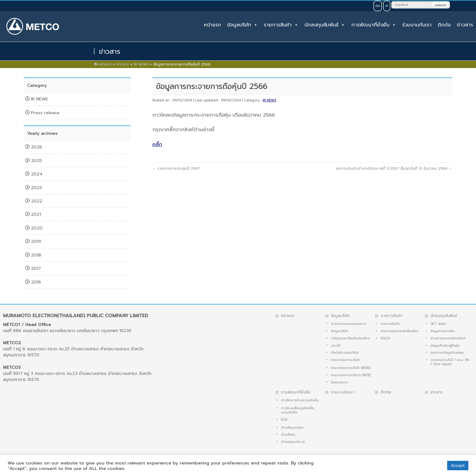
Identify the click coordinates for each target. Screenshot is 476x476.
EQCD (385, 338)
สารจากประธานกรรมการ (348, 324)
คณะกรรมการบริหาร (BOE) (351, 375)
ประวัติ (336, 346)
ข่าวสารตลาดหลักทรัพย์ (448, 338)
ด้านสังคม (288, 435)
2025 (37, 161)
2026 (37, 147)
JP (387, 6)
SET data (438, 324)
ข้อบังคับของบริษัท (345, 353)
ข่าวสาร (465, 25)
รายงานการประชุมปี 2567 (176, 168)
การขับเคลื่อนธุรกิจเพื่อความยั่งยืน (297, 410)
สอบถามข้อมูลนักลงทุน (447, 353)
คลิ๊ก (157, 144)
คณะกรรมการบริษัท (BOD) (350, 368)
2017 (37, 268)
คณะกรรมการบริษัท (345, 360)
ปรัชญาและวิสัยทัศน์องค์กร (350, 338)
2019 (37, 241)
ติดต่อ (444, 25)
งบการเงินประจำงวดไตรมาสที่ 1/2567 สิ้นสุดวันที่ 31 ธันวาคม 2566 (394, 168)
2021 (37, 214)
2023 (37, 188)
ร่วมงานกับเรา (417, 25)
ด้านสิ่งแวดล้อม (292, 428)
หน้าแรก (212, 25)
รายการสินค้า (278, 25)
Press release (45, 113)
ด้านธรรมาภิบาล (293, 442)
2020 (37, 228)
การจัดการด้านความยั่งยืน (300, 400)
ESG (284, 420)
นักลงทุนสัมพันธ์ (321, 25)
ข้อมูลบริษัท (239, 25)
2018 (37, 255)
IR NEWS (269, 100)
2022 (37, 201)
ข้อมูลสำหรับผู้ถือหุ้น (445, 346)
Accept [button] (458, 466)
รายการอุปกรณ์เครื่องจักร (399, 331)
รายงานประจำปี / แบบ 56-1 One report (450, 362)
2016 (37, 282)
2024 (37, 174)
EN (378, 6)
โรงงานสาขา (340, 382)
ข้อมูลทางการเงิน (443, 331)
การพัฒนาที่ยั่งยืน (370, 25)
